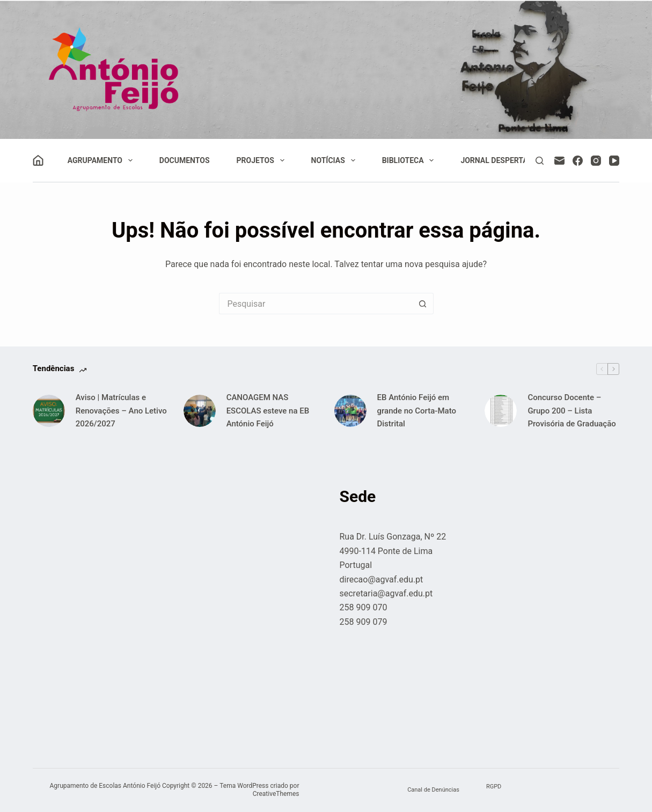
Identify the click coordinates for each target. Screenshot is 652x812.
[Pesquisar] (540, 161)
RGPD (494, 787)
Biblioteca (410, 160)
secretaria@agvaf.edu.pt (386, 593)
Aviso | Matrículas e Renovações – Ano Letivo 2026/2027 (121, 411)
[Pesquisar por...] (316, 304)
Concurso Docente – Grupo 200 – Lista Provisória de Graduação (572, 411)
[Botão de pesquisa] (423, 304)
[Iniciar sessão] (38, 160)
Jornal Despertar (496, 160)
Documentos (185, 160)
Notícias (335, 160)
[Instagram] (596, 161)
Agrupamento (102, 160)
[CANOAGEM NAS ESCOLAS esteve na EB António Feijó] (200, 411)
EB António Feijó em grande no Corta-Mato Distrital (417, 411)
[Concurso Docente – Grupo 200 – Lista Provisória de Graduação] (501, 411)
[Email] (559, 161)
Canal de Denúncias (433, 790)
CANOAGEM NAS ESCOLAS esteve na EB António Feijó (268, 411)
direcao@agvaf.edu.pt (382, 580)
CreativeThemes (276, 794)
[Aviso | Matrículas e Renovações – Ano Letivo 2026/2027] (49, 411)
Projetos (263, 160)
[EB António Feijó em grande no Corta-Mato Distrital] (350, 411)
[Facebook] (578, 161)
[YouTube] (614, 161)
